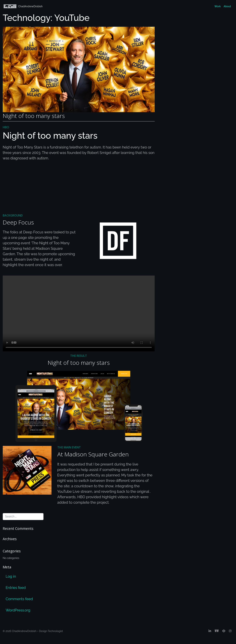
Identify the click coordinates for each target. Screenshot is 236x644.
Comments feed (19, 599)
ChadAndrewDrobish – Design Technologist (37, 631)
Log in (11, 576)
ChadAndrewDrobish (23, 6)
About (227, 6)
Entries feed (16, 588)
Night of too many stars (34, 116)
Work (218, 6)
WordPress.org (18, 610)
